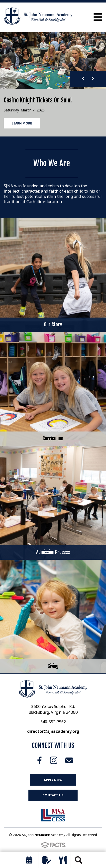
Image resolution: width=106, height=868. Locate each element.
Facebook (40, 760)
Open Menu (98, 17)
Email (69, 760)
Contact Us (53, 795)
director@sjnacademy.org (53, 731)
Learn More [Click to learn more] (22, 123)
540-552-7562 (53, 722)
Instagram (54, 760)
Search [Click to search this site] (79, 860)
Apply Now (53, 780)
